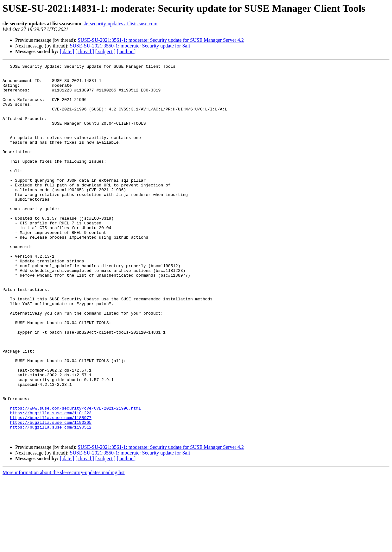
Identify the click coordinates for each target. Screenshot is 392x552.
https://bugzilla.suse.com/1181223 (51, 483)
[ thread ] (85, 51)
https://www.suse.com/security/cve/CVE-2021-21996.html (75, 477)
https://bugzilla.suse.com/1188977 (51, 489)
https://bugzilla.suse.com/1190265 (51, 494)
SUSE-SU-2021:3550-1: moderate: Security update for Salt (130, 46)
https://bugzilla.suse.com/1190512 (51, 500)
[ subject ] (105, 51)
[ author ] (126, 51)
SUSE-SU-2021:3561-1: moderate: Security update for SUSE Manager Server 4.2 (161, 40)
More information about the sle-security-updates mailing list (64, 546)
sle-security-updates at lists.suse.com (120, 24)
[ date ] (67, 51)
